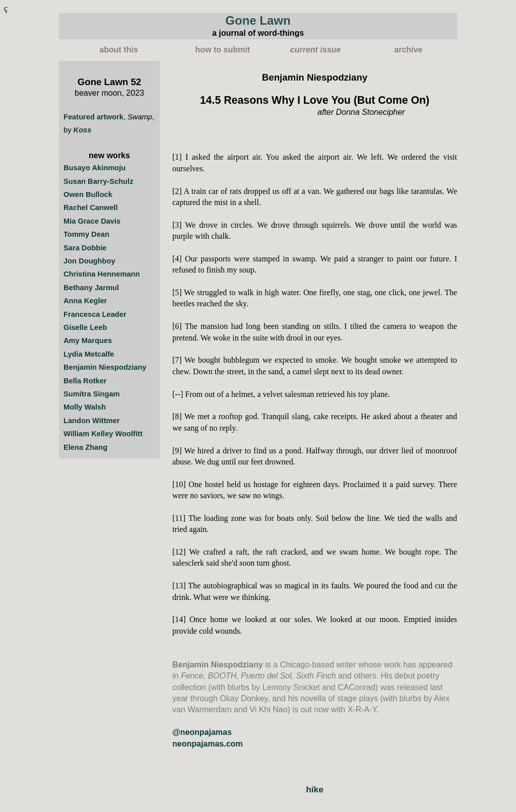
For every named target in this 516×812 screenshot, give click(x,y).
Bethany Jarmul (91, 288)
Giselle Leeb (85, 327)
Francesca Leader (95, 314)
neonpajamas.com (208, 744)
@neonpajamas (202, 732)
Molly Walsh (85, 407)
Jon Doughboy (89, 261)
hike (315, 789)
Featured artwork (93, 117)
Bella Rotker (85, 381)
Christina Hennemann (102, 274)
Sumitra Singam (92, 394)
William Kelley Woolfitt (103, 434)
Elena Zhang (85, 447)
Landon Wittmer (91, 421)
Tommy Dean (86, 234)
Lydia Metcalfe (89, 354)
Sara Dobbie (85, 248)
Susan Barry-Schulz (98, 181)
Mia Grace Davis (92, 221)
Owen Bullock (88, 194)
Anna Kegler (85, 301)
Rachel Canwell (91, 208)
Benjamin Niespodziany (105, 367)
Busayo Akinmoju (94, 168)
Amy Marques (88, 341)
